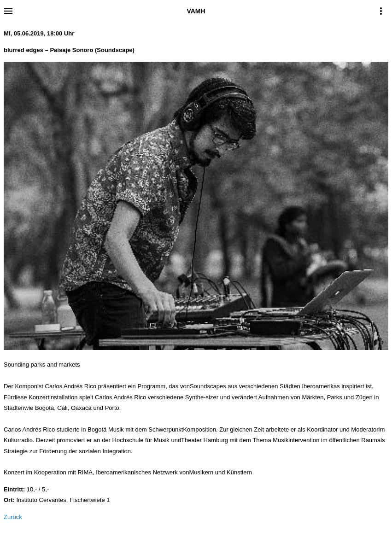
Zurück (13, 517)
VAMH (196, 11)
